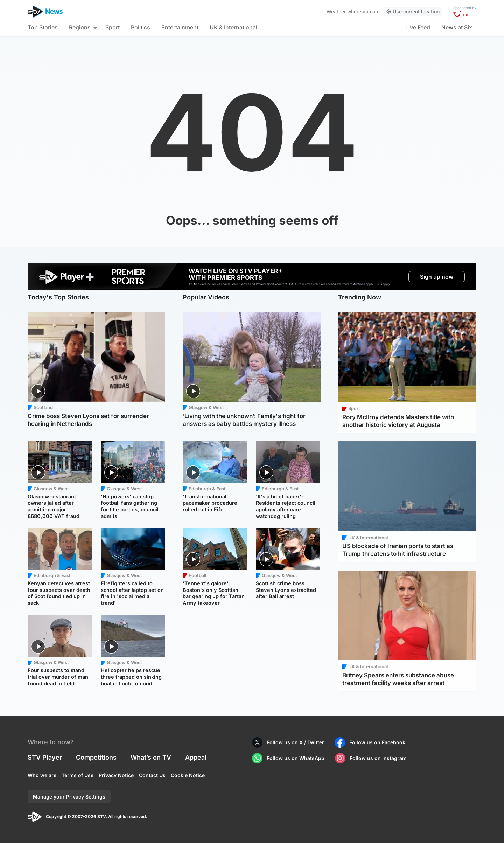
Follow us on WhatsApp (296, 758)
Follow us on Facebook (377, 742)
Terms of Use (78, 775)
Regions (80, 27)
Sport (113, 27)
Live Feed (418, 27)
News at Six (457, 27)
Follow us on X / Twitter (295, 742)
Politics (141, 27)
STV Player (45, 757)
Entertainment (180, 27)
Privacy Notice (116, 775)
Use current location (413, 11)
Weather (336, 11)
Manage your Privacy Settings (69, 797)
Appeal (196, 757)
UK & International (233, 27)
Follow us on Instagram (378, 758)
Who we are (42, 775)
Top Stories (43, 27)
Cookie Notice (188, 775)
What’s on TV (151, 757)
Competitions (96, 757)
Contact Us (152, 775)
